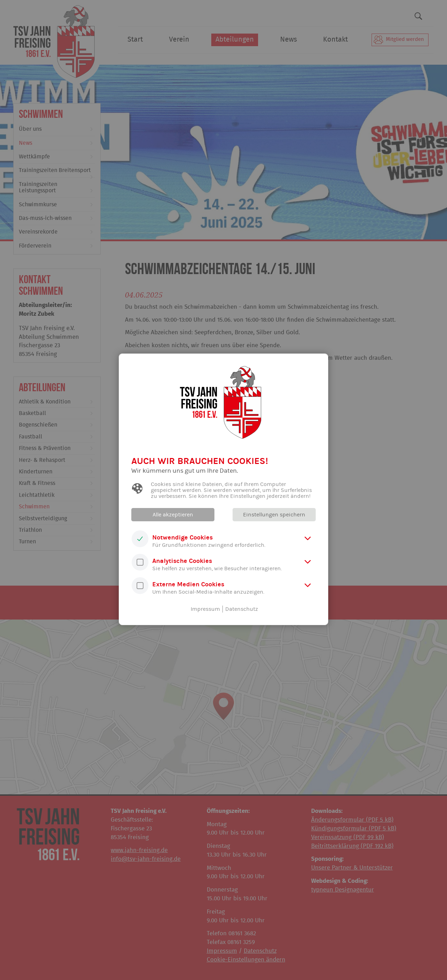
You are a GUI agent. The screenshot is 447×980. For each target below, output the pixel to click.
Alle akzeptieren (173, 515)
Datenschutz (242, 609)
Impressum (205, 609)
